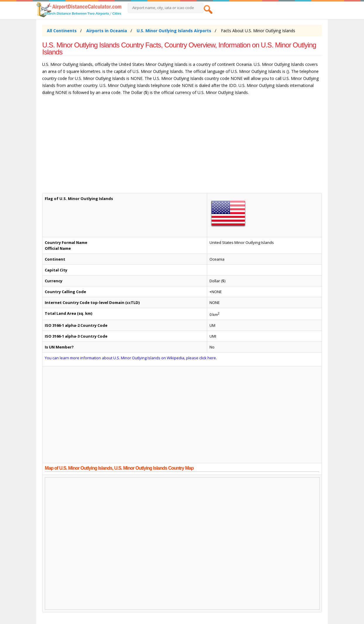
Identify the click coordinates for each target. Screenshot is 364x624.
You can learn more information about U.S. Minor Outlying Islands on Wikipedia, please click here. (131, 358)
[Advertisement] (182, 147)
